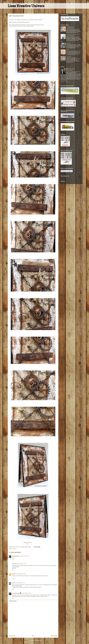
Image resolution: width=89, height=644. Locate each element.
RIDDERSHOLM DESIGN (24, 22)
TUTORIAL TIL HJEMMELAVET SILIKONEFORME (73, 35)
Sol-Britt (14, 574)
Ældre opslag (54, 636)
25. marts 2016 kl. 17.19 (24, 556)
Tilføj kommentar (13, 601)
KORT (68, 50)
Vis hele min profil (64, 82)
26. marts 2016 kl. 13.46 (21, 564)
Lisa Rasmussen (16, 593)
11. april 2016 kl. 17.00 (20, 583)
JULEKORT (69, 56)
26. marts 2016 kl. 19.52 (21, 574)
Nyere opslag (12, 636)
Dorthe (14, 583)
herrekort (14, 549)
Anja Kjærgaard (16, 556)
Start (33, 636)
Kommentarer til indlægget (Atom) (36, 640)
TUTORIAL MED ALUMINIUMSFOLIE (70, 28)
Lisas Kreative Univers (26, 6)
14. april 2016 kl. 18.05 (26, 593)
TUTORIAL (69, 43)
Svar (13, 560)
